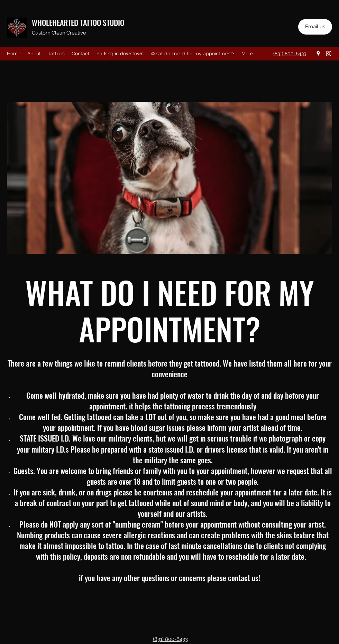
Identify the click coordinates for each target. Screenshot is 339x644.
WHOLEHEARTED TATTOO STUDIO (78, 22)
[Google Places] (318, 54)
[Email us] (315, 27)
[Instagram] (329, 54)
